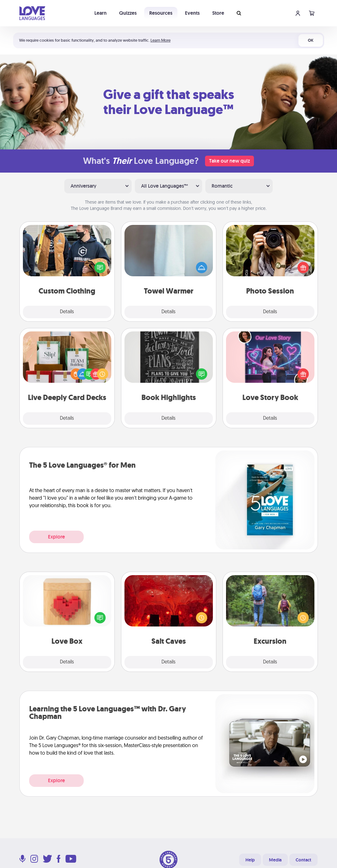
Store (218, 13)
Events (192, 13)
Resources (161, 13)
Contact (303, 860)
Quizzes (128, 13)
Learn (100, 13)
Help (250, 860)
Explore (56, 537)
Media (275, 860)
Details (67, 312)
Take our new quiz (229, 161)
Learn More (161, 40)
